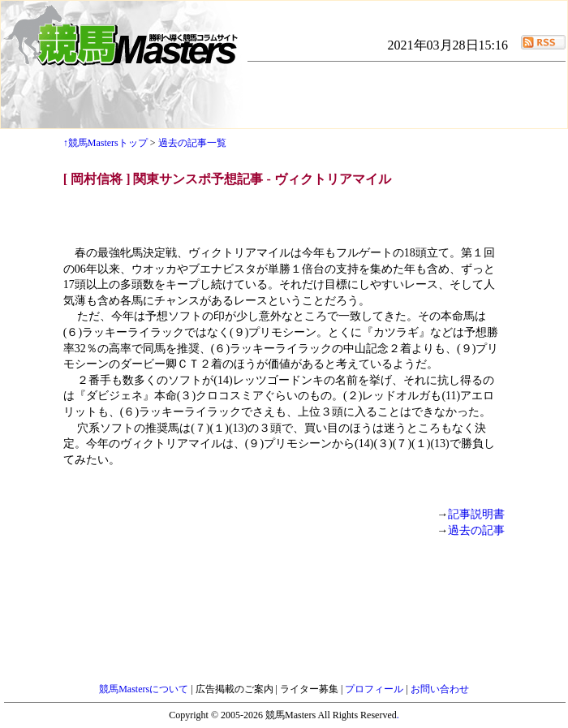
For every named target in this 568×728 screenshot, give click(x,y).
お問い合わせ (440, 689)
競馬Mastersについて (145, 689)
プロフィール (375, 689)
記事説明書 (476, 514)
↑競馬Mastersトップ (105, 143)
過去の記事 (476, 530)
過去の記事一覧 (192, 143)
